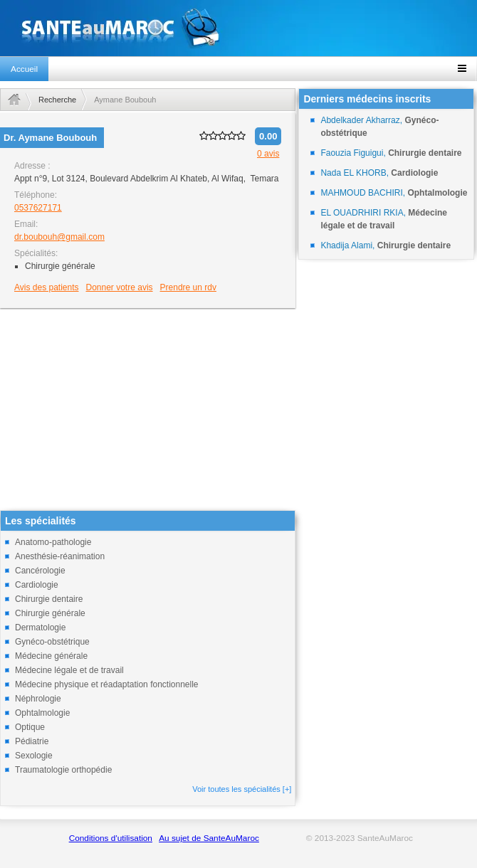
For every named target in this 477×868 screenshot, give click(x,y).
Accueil (24, 69)
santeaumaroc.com (238, 28)
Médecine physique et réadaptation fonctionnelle (107, 684)
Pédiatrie (32, 741)
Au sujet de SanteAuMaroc (209, 838)
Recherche (57, 100)
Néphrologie (38, 699)
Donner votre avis (120, 287)
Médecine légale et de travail (69, 670)
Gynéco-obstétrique (52, 642)
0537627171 (38, 208)
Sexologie (34, 756)
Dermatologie (40, 628)
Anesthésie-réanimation (60, 556)
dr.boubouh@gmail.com (59, 237)
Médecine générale (51, 656)
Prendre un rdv (188, 287)
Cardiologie (37, 585)
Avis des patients (47, 287)
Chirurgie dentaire (49, 599)
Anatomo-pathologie (53, 542)
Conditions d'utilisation (111, 838)
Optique (30, 727)
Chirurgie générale (50, 613)
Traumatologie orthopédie (63, 770)
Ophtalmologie (42, 713)
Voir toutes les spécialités (242, 789)
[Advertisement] (148, 411)
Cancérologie (40, 571)
